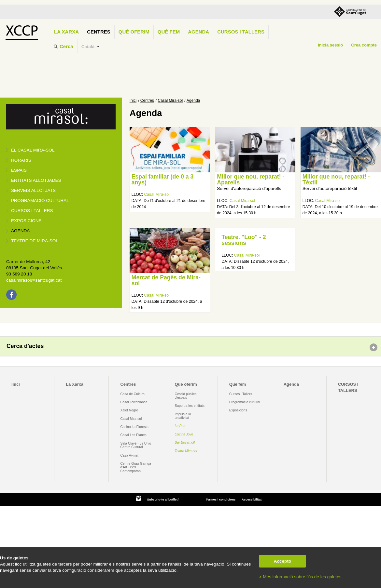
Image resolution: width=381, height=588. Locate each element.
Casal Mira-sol (170, 100)
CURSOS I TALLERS (241, 32)
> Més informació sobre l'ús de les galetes (300, 577)
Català (88, 47)
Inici (133, 100)
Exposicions (26, 221)
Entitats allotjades (36, 180)
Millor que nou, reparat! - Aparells (251, 180)
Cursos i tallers (32, 211)
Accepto (283, 561)
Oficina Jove (184, 434)
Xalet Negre (129, 410)
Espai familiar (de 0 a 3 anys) (163, 180)
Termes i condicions (221, 499)
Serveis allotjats (33, 190)
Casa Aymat (129, 455)
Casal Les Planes (133, 435)
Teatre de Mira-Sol (35, 241)
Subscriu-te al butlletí (163, 499)
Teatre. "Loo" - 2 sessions (244, 240)
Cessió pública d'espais (186, 396)
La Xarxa (66, 32)
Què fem (169, 32)
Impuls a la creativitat (183, 416)
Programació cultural (40, 200)
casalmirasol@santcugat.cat (34, 280)
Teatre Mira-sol (186, 451)
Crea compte (364, 45)
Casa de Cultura (132, 394)
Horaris (21, 160)
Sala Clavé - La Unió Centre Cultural (136, 445)
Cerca (66, 46)
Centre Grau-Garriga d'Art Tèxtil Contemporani (136, 467)
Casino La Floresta (134, 427)
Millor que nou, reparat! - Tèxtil (336, 180)
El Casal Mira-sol (33, 150)
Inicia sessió (330, 45)
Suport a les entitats (190, 406)
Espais (19, 170)
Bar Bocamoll (185, 442)
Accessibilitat (252, 499)
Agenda (198, 32)
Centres (99, 32)
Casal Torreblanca (134, 402)
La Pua (180, 426)
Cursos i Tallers (241, 394)
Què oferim (134, 32)
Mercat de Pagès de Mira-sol (166, 280)
